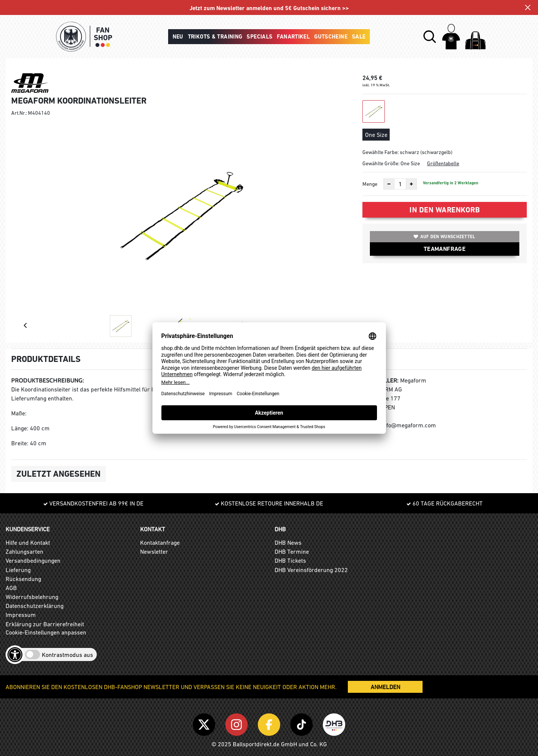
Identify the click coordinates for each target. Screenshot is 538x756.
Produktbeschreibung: (48, 380)
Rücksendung (23, 579)
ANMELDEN (385, 687)
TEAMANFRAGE (445, 249)
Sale (359, 37)
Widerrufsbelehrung (32, 597)
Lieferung (18, 570)
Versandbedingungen (33, 560)
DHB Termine (292, 551)
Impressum (21, 615)
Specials (259, 37)
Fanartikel (293, 37)
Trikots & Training (215, 37)
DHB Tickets (290, 560)
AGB (11, 588)
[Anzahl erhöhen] (411, 184)
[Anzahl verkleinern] (389, 184)
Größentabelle (443, 163)
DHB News (288, 543)
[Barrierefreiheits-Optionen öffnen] (15, 655)
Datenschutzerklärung (35, 606)
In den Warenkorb (445, 210)
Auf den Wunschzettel (444, 237)
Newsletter (154, 551)
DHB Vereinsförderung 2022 (311, 570)
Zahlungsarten (24, 551)
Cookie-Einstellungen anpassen (46, 632)
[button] (430, 37)
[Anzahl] (400, 184)
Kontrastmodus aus (67, 655)
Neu (178, 37)
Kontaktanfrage (160, 543)
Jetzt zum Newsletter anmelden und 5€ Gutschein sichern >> (269, 8)
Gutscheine (331, 37)
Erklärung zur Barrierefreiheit (45, 624)
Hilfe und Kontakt (28, 543)
